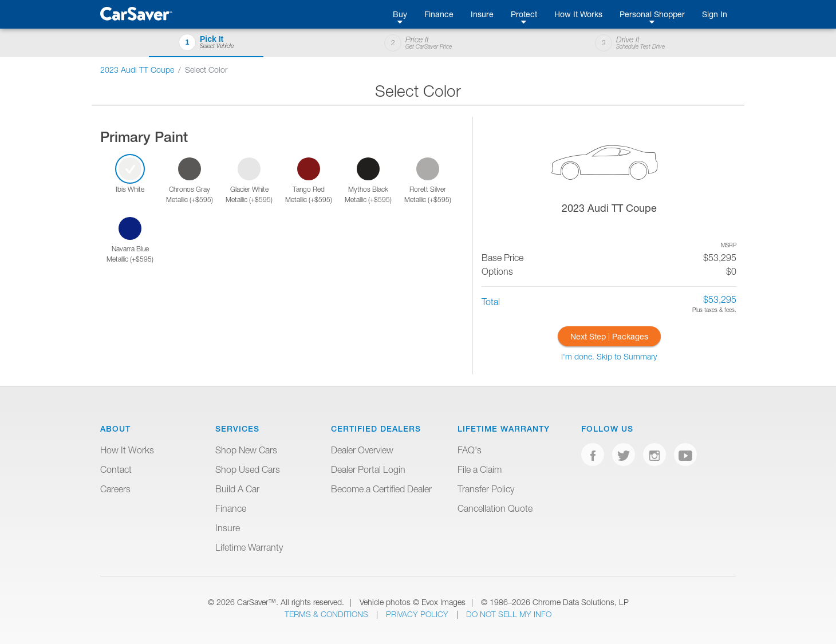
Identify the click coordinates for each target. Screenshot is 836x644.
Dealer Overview (362, 450)
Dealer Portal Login (368, 469)
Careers (115, 489)
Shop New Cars (246, 450)
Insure (482, 14)
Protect (524, 14)
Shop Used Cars (248, 469)
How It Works (578, 14)
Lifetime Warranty (249, 547)
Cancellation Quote (495, 508)
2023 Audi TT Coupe (137, 70)
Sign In (715, 14)
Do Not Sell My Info (509, 614)
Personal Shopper (652, 14)
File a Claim (480, 469)
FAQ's (470, 450)
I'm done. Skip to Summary (609, 356)
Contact (116, 469)
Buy (400, 14)
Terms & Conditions (328, 614)
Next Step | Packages (609, 336)
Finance (439, 14)
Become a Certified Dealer (381, 489)
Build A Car (237, 489)
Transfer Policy (486, 489)
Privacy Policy (418, 614)
